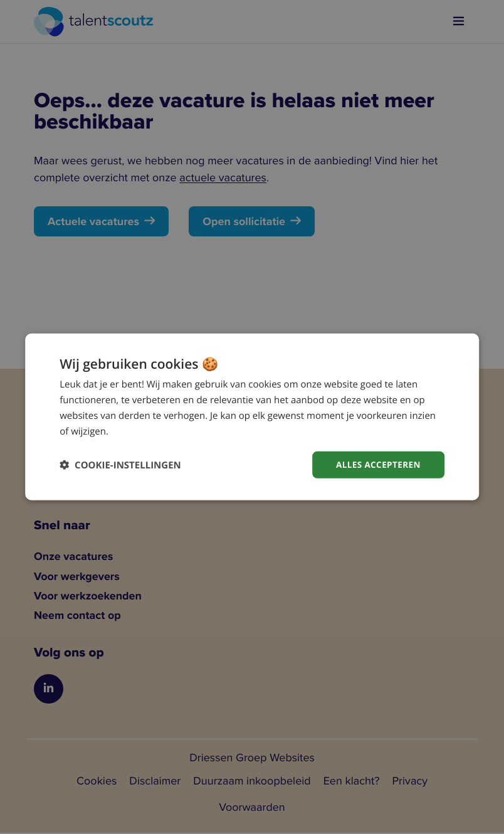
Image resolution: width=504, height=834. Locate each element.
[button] (120, 465)
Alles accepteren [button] (377, 464)
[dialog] (252, 417)
